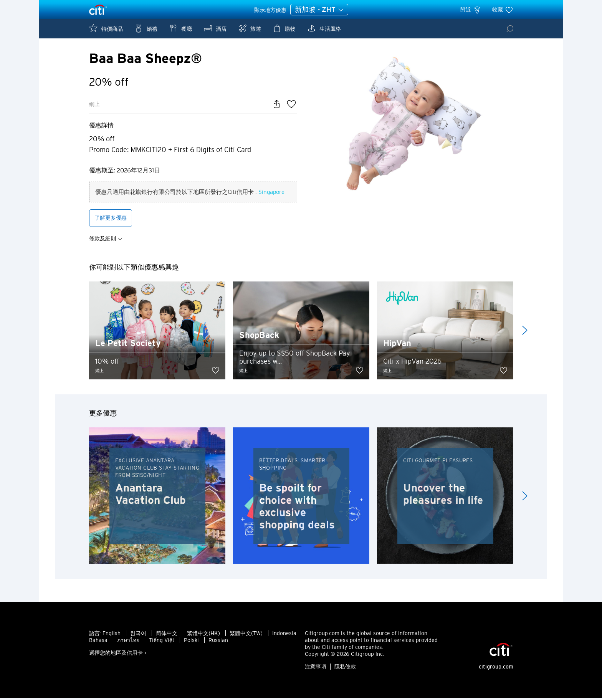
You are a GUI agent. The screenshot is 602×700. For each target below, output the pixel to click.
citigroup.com (496, 669)
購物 (284, 28)
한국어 (138, 635)
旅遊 (250, 28)
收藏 (503, 10)
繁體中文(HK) (203, 635)
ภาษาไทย (128, 642)
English (112, 635)
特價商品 (106, 28)
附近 (471, 10)
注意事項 (316, 669)
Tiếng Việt (162, 642)
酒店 (215, 28)
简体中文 (167, 635)
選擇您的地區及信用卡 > (118, 655)
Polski (191, 642)
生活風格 (324, 28)
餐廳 (180, 28)
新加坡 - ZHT (319, 10)
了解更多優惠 (111, 220)
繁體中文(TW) (246, 635)
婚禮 (146, 28)
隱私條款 (345, 669)
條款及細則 (106, 240)
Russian (218, 642)
